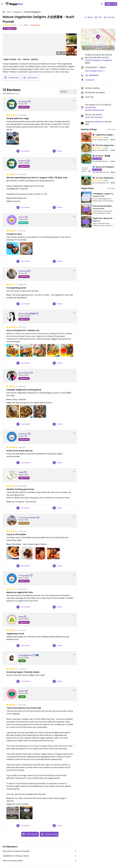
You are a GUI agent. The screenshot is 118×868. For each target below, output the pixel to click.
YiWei (21, 472)
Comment (23, 151)
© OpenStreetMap (105, 47)
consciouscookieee (27, 518)
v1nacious (23, 434)
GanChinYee (24, 373)
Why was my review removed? (40, 851)
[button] (98, 37)
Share (57, 151)
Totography (24, 576)
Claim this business (94, 117)
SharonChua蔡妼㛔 (27, 314)
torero (21, 217)
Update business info (95, 110)
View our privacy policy (40, 861)
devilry (17, 93)
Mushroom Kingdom (105, 167)
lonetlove (98, 122)
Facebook (90, 80)
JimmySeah (90, 107)
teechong (23, 271)
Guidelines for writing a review (40, 856)
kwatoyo (23, 161)
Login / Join (111, 4)
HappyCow (96, 221)
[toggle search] (102, 4)
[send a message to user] (30, 102)
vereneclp (23, 101)
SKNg (21, 617)
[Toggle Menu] (2, 4)
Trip (98, 17)
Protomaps (94, 47)
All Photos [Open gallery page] (66, 53)
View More (111, 129)
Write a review (97, 159)
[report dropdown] (74, 101)
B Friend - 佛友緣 (103, 156)
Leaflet (87, 47)
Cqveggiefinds (25, 655)
